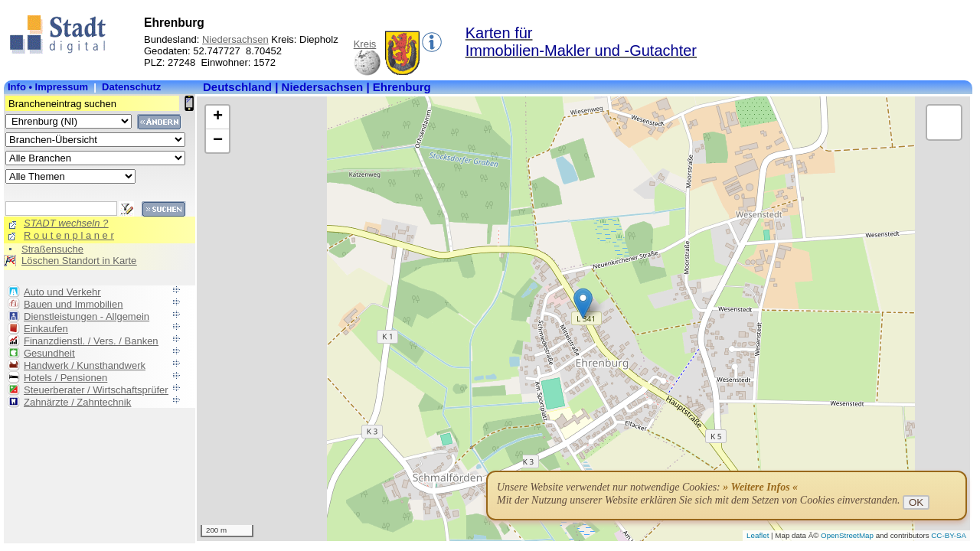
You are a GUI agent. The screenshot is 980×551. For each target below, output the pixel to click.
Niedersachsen (235, 39)
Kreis (365, 44)
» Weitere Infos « (760, 487)
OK (916, 502)
